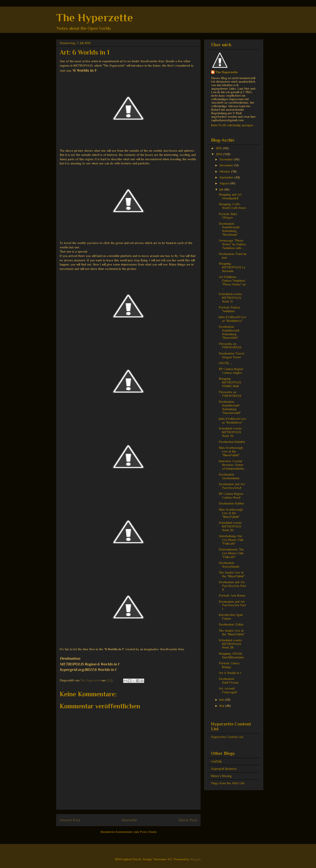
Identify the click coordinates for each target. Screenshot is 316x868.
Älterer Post (188, 820)
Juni (222, 700)
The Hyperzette (95, 18)
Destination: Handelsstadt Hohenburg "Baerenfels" (229, 332)
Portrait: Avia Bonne (232, 595)
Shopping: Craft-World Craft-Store (232, 206)
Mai (222, 706)
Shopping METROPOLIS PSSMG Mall (230, 382)
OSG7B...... (226, 363)
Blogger (195, 859)
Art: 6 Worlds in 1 (230, 673)
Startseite (129, 820)
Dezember (227, 159)
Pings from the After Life (228, 783)
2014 (219, 154)
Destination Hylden (231, 503)
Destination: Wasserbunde (229, 565)
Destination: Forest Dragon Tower (232, 355)
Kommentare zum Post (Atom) (136, 832)
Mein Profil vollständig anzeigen (232, 125)
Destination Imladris (232, 442)
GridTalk (216, 761)
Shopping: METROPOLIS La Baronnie (232, 267)
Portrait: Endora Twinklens (229, 309)
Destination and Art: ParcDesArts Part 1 (232, 605)
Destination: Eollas (231, 624)
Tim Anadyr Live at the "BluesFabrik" (232, 574)
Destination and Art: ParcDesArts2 (232, 486)
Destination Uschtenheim (229, 476)
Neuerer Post (70, 820)
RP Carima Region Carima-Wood (231, 496)
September (227, 177)
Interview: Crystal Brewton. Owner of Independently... (232, 465)
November (227, 165)
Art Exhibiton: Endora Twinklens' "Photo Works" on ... (232, 282)
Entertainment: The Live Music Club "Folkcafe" (231, 553)
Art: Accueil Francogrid (228, 690)
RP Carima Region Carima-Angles (231, 371)
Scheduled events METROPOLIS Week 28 (230, 644)
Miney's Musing (221, 776)
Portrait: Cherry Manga (229, 665)
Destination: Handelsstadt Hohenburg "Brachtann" (229, 229)
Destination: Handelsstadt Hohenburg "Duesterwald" (230, 407)
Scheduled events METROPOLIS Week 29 (230, 526)
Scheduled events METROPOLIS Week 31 (230, 298)
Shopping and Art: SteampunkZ (230, 196)
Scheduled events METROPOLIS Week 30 (230, 432)
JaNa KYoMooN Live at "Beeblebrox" (232, 319)
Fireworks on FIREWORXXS (230, 346)
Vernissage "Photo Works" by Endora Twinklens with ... (232, 244)
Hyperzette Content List (227, 737)
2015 (219, 148)
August (225, 183)
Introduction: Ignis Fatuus (231, 617)
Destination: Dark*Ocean (229, 681)
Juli (222, 189)
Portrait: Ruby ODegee (228, 216)
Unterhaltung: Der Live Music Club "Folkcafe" (231, 540)
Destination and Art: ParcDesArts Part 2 (232, 586)
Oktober (225, 171)
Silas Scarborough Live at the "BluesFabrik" (231, 451)
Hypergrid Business (224, 769)
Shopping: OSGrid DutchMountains (231, 655)
